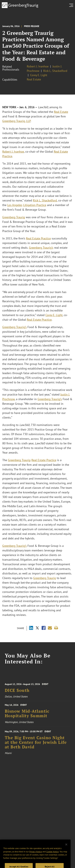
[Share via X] (37, 628)
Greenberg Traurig (14, 217)
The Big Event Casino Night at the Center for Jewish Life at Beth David (36, 745)
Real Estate (34, 79)
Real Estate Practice (38, 238)
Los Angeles (15, 205)
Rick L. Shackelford (55, 71)
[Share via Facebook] (44, 628)
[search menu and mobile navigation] (72, 5)
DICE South (17, 692)
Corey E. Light (39, 75)
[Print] (56, 628)
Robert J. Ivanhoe (38, 66)
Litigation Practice (35, 205)
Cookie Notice (52, 856)
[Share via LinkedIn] (31, 628)
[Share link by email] (50, 628)
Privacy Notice (36, 856)
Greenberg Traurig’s (41, 248)
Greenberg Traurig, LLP (16, 121)
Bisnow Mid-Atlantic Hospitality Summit (27, 715)
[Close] (66, 849)
